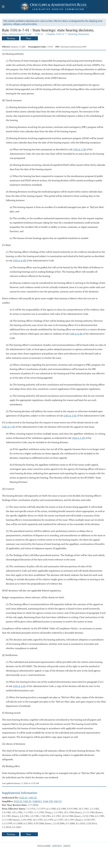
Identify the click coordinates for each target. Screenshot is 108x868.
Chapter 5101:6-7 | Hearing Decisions (68, 34)
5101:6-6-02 (19, 260)
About (67, 846)
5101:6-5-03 (9, 427)
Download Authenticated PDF (73, 47)
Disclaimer (44, 846)
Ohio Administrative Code (17, 34)
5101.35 (33, 798)
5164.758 (48, 801)
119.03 (50, 47)
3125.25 (23, 798)
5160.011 (37, 801)
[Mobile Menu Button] (3, 7)
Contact (57, 846)
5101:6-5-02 (80, 149)
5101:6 (39, 34)
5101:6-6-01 (19, 686)
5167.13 (58, 801)
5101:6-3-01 (70, 416)
